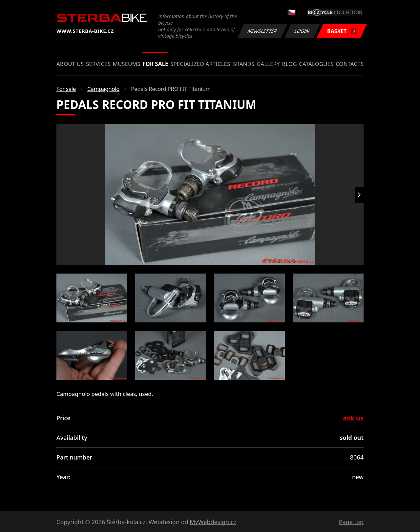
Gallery (268, 64)
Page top (351, 522)
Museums (126, 64)
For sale (155, 64)
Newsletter (262, 31)
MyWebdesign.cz (213, 522)
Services (98, 64)
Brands (243, 64)
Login (302, 31)
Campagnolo (103, 89)
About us (70, 64)
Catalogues (316, 64)
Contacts (350, 64)
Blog (289, 64)
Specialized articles (200, 64)
